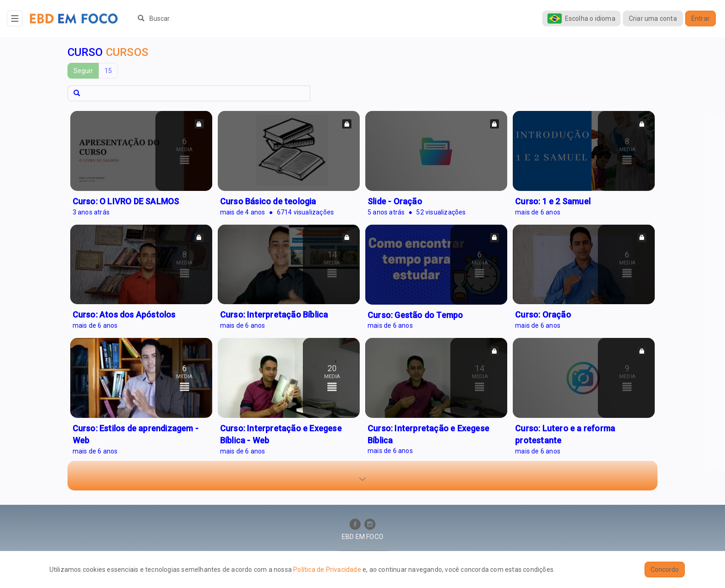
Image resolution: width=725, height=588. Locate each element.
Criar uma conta (653, 18)
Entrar (700, 18)
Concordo (665, 570)
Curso (108, 52)
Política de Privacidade (327, 570)
